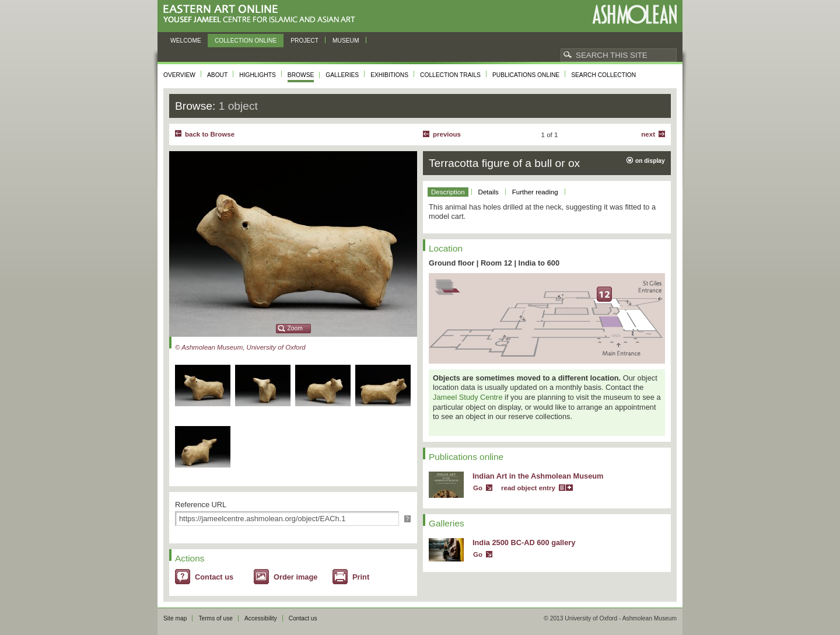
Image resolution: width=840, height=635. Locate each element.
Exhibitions (389, 75)
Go (478, 488)
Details (489, 192)
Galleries (342, 75)
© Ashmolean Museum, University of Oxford (240, 347)
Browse (301, 75)
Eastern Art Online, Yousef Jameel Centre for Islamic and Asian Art (262, 14)
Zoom (295, 328)
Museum (346, 41)
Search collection (603, 75)
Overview (179, 75)
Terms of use (216, 618)
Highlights (258, 75)
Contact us (214, 577)
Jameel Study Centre (468, 397)
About (217, 75)
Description (448, 192)
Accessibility (261, 618)
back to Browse (210, 134)
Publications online (526, 75)
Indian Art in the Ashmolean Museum (538, 476)
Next (648, 134)
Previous (447, 134)
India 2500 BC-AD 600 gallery (524, 542)
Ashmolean (634, 14)
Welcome (186, 41)
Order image (295, 577)
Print (361, 577)
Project (304, 41)
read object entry (528, 488)
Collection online (246, 41)
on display (650, 161)
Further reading (535, 192)
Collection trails (450, 75)
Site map (175, 618)
